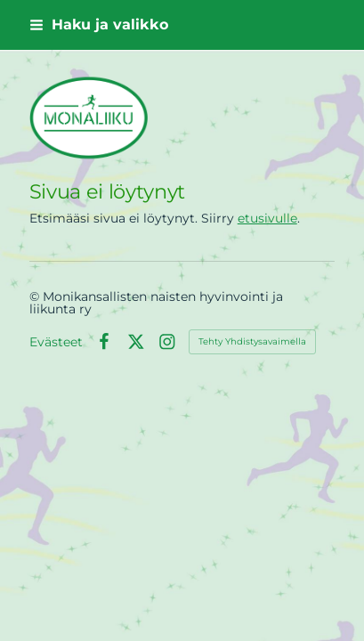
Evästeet (56, 342)
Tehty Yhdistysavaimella (252, 341)
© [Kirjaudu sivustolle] (36, 296)
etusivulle (267, 218)
